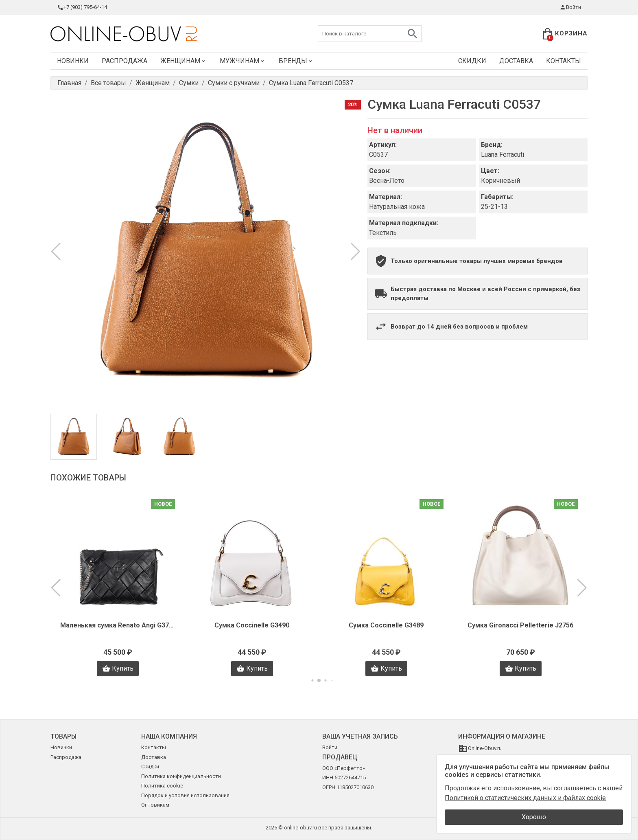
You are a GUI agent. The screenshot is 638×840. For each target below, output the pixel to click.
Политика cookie (162, 786)
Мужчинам (243, 61)
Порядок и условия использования (185, 795)
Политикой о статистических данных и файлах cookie (525, 798)
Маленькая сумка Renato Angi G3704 (118, 625)
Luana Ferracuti (503, 155)
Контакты (564, 61)
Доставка (516, 61)
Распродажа (125, 61)
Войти (570, 7)
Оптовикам (155, 805)
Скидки (472, 61)
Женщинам (184, 61)
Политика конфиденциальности (181, 776)
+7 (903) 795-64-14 (82, 7)
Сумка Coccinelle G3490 (252, 625)
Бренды (296, 61)
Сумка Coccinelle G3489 (386, 625)
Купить (118, 669)
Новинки (73, 61)
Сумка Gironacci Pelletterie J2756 (520, 625)
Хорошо (534, 817)
